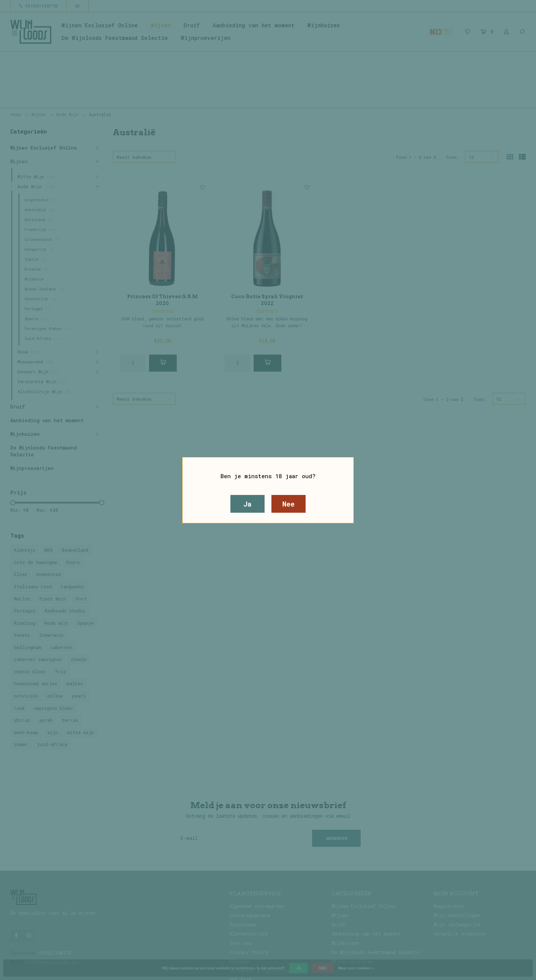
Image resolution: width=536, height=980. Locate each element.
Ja (247, 504)
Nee (288, 504)
